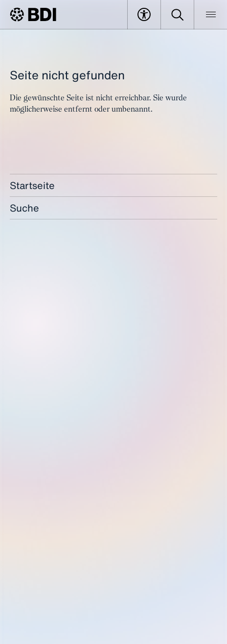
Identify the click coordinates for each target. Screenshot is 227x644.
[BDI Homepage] (33, 14)
